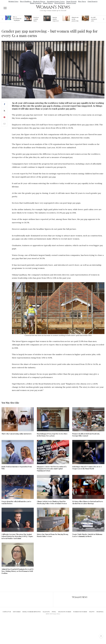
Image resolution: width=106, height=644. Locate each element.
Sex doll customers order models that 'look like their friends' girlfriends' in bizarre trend (94, 19)
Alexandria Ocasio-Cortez (56, 1)
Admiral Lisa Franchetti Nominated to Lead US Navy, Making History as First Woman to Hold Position (17, 571)
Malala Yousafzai (36, 3)
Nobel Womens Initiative (32, 612)
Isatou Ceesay (71, 3)
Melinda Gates (13, 1)
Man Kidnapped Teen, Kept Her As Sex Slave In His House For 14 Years (52, 435)
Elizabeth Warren (39, 1)
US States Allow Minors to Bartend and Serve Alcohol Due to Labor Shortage (88, 502)
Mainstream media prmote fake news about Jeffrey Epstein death (75, 19)
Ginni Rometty (93, 1)
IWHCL (54, 612)
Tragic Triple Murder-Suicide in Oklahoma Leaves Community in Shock (87, 535)
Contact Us (7, 612)
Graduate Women (65, 612)
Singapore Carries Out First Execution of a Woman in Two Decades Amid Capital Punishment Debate (52, 469)
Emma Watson (48, 3)
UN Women (17, 612)
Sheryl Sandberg (26, 1)
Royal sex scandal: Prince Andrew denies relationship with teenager (37, 19)
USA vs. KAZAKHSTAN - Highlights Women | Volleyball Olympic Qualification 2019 (17, 19)
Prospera (100, 612)
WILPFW (92, 612)
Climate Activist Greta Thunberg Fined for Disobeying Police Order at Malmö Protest (52, 502)
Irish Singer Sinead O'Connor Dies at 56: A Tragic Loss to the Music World (87, 468)
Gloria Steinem (60, 3)
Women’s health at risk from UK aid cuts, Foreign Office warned (86, 435)
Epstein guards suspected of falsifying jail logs (56, 19)
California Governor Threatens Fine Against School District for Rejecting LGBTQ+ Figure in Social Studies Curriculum (17, 536)
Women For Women (80, 612)
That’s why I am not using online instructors (17, 434)
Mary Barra (82, 1)
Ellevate (46, 612)
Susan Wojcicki (71, 1)
